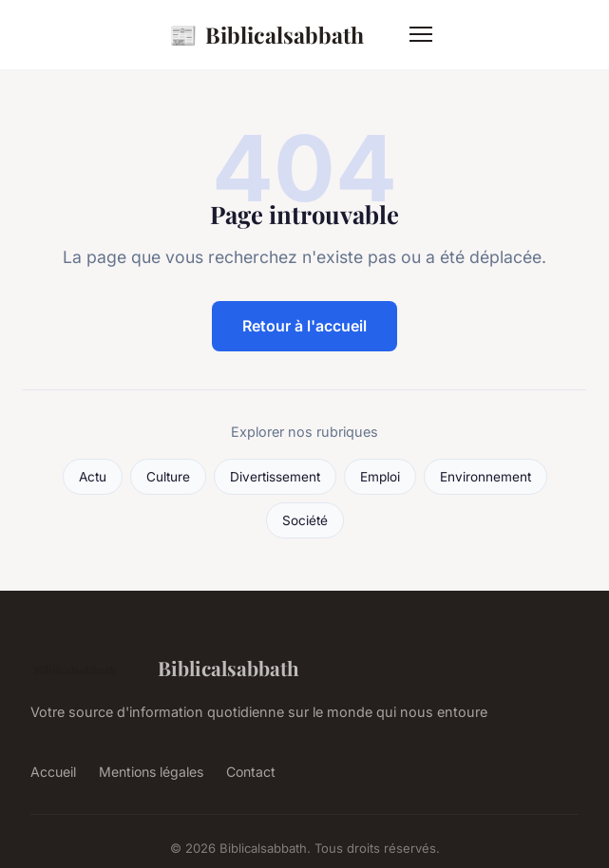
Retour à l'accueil (304, 326)
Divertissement (275, 477)
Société (305, 520)
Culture (168, 477)
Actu (93, 477)
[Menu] (421, 34)
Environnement (485, 477)
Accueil (53, 772)
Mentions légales (151, 772)
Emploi (380, 477)
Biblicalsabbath (266, 35)
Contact (251, 772)
